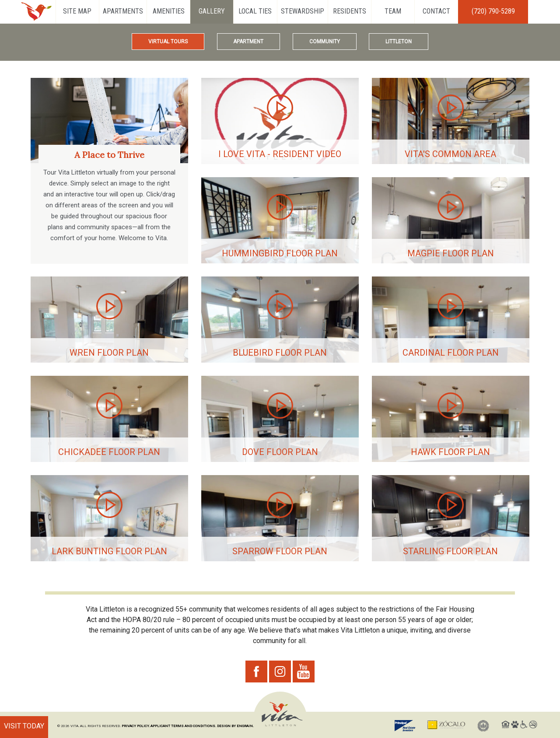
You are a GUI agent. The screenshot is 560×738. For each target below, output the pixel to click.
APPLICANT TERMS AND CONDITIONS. (183, 726)
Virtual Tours (168, 42)
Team (393, 11)
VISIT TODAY (24, 726)
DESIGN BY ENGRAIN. (235, 726)
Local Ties (255, 11)
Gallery (212, 11)
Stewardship (303, 11)
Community (325, 42)
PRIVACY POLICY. (136, 726)
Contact (436, 11)
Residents (350, 11)
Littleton (399, 42)
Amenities (169, 11)
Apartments (123, 11)
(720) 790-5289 (493, 11)
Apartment (248, 42)
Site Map (77, 11)
